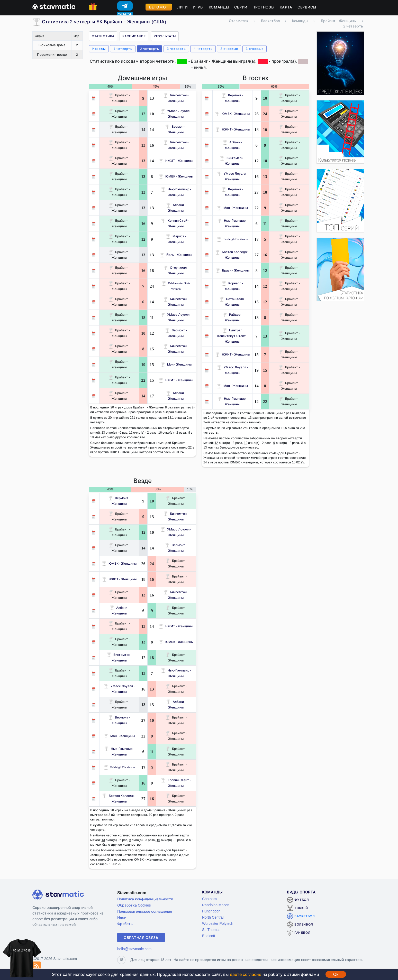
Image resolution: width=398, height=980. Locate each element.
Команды (219, 7)
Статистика (103, 36)
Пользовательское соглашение (145, 911)
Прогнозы (264, 7)
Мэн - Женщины (176, 364)
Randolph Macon (216, 905)
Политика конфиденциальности (145, 899)
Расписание (134, 36)
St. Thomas (211, 930)
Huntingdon (211, 911)
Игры (198, 7)
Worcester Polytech (218, 923)
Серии (241, 7)
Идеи (122, 917)
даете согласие (246, 974)
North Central (213, 917)
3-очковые (255, 49)
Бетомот (159, 7)
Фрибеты (125, 924)
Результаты (165, 36)
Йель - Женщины (176, 255)
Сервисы (307, 7)
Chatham (209, 899)
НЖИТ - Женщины (176, 161)
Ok (336, 974)
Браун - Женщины (232, 270)
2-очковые (229, 49)
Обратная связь (141, 937)
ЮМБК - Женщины (176, 176)
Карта (286, 7)
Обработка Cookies (134, 905)
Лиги (182, 7)
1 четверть (123, 49)
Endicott (209, 936)
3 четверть (176, 49)
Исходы (99, 49)
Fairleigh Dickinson (232, 239)
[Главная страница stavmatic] (54, 6)
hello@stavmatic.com (134, 949)
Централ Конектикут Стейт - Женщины (232, 336)
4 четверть (203, 49)
